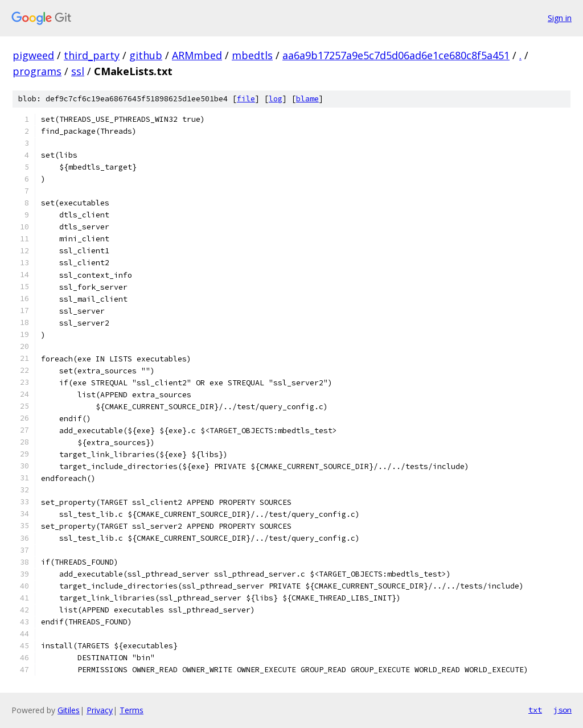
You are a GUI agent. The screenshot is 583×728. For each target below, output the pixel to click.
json (563, 710)
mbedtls (252, 55)
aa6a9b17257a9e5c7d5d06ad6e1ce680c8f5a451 (396, 55)
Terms (132, 710)
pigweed (33, 55)
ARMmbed (197, 55)
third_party (92, 55)
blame (307, 99)
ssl (78, 71)
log (276, 99)
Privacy (100, 710)
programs (37, 71)
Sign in (560, 18)
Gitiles (69, 710)
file (246, 99)
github (146, 55)
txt (535, 710)
